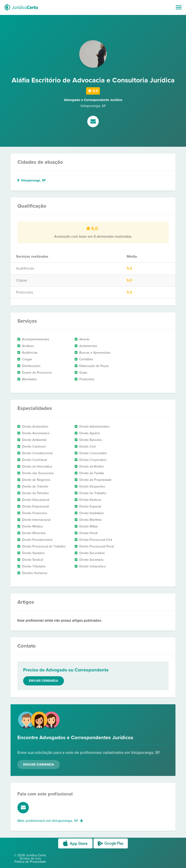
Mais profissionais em (50, 821)
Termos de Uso (30, 858)
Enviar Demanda (39, 764)
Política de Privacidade (30, 862)
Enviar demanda (44, 681)
